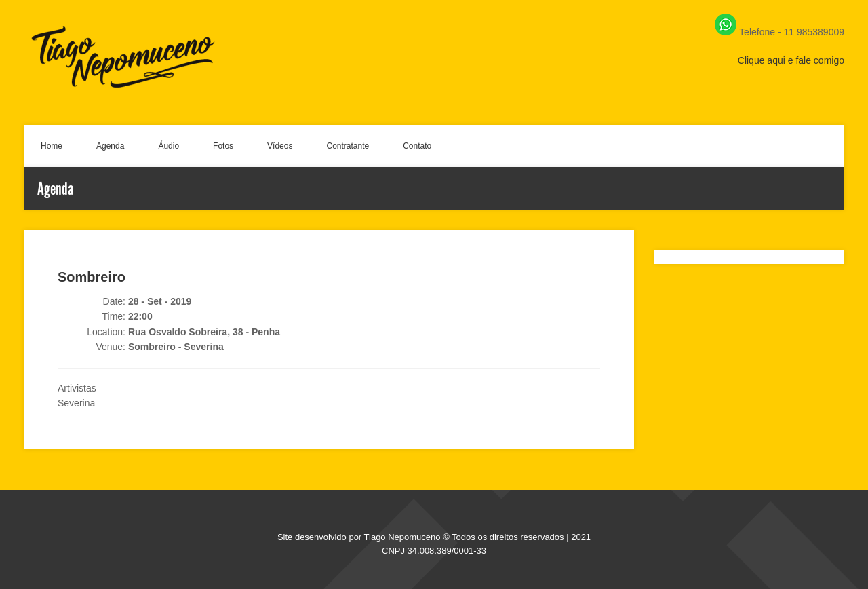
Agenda (110, 146)
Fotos (223, 146)
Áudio (169, 146)
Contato (417, 146)
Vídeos (280, 146)
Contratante (348, 146)
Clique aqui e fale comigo (791, 60)
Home (52, 146)
